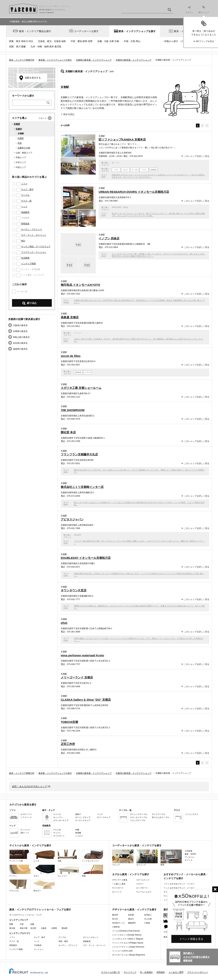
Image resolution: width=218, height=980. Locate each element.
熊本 (52, 47)
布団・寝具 (63, 941)
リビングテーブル (138, 820)
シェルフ (79, 836)
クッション (39, 949)
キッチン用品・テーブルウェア (36, 246)
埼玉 (31, 41)
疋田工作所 (68, 744)
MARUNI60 (117, 207)
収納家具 (25, 212)
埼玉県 (33, 928)
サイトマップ (130, 972)
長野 (90, 41)
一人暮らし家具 (119, 884)
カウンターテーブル (139, 817)
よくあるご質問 (176, 972)
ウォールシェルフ (144, 892)
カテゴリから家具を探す (23, 805)
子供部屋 (188, 851)
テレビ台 (57, 830)
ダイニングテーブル (139, 814)
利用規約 (161, 972)
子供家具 (38, 945)
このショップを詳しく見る (197, 156)
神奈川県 (24, 928)
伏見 (20, 143)
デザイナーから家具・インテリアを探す (134, 910)
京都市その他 (24, 148)
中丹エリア (21, 162)
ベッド (24, 206)
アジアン (20, 871)
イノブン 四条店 (109, 238)
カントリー (68, 871)
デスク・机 (26, 201)
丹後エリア (21, 157)
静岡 (85, 41)
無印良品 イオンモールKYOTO (80, 285)
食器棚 (78, 833)
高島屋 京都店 (70, 317)
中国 (126, 41)
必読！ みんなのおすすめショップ (29, 786)
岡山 (138, 41)
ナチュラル (20, 886)
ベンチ (100, 814)
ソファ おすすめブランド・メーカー (179, 884)
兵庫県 (54, 928)
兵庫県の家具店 (20, 331)
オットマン (58, 817)
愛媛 (23, 47)
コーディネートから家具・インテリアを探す (137, 845)
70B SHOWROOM (73, 410)
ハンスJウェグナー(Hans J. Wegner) (128, 939)
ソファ (24, 184)
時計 (23, 241)
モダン (44, 871)
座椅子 (78, 814)
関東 (11, 41)
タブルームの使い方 (111, 972)
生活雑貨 (25, 258)
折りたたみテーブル (161, 817)
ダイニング (147, 858)
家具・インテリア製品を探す (35, 31)
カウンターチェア (61, 820)
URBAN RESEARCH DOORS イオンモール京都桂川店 (134, 192)
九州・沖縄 (36, 47)
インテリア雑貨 (28, 264)
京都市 (19, 129)
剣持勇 (131, 915)
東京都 (12, 928)
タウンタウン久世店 (74, 590)
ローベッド (117, 892)
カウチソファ (26, 814)
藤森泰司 (132, 923)
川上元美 (148, 919)
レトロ (44, 856)
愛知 (80, 41)
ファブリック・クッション (34, 252)
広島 (133, 41)
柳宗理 (115, 915)
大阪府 (44, 928)
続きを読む (69, 114)
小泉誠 (147, 923)
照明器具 (25, 224)
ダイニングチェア (83, 817)
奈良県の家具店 (20, 343)
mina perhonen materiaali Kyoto (82, 655)
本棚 (77, 830)
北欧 (68, 856)
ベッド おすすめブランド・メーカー (179, 888)
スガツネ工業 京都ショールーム (81, 388)
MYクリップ (204, 10)
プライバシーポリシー (198, 972)
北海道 (57, 41)
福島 (64, 41)
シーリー (78, 333)
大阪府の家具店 (20, 325)
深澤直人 (148, 915)
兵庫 (112, 41)
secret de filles (71, 356)
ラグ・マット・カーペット (34, 235)
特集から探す (171, 41)
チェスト (57, 833)
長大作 (115, 919)
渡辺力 (131, 919)
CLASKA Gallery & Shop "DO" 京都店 (86, 700)
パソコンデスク (192, 814)
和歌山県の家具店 (21, 337)
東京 (18, 41)
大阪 (106, 41)
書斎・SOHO (190, 854)
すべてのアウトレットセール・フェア (26, 915)
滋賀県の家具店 (20, 349)
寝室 (171, 858)
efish (64, 623)
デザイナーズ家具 (120, 880)
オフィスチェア (104, 817)
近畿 (100, 41)
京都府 (17, 124)
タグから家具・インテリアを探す (131, 874)
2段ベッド (25, 833)
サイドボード (118, 888)
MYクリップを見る (205, 41)
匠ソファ (116, 163)
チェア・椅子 (27, 189)
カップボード (142, 888)
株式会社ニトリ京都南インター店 (82, 487)
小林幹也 (116, 927)
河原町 (21, 138)
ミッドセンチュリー (93, 856)
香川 (18, 47)
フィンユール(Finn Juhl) (122, 951)
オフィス (188, 860)
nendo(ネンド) (118, 923)
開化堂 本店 (68, 432)
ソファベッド (26, 817)
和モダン (44, 886)
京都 (117, 41)
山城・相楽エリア (24, 153)
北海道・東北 (45, 41)
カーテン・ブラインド (32, 229)
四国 (11, 47)
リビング (123, 858)
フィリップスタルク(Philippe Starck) (128, 943)
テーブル (25, 195)
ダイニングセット (91, 937)
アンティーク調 (20, 856)
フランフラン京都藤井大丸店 (79, 454)
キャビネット (59, 836)
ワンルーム (189, 857)
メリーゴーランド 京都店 (77, 677)
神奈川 (25, 41)
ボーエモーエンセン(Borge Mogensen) (129, 955)
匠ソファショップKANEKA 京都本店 (122, 139)
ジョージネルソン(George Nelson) (127, 935)
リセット (43, 118)
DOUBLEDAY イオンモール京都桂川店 (86, 558)
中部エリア (21, 167)
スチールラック (143, 880)
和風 (93, 871)
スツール (57, 814)
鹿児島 (58, 47)
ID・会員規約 (146, 972)
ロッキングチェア (83, 820)
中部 (73, 41)
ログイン (189, 10)
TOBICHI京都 (69, 722)
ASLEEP (78, 535)
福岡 (46, 47)
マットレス (25, 830)
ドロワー (140, 884)
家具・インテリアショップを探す (137, 31)
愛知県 (65, 928)
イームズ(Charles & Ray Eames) (126, 931)
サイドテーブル (159, 814)
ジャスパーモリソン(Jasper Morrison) (128, 947)
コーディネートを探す (86, 31)
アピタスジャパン (72, 519)
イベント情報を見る (191, 939)
